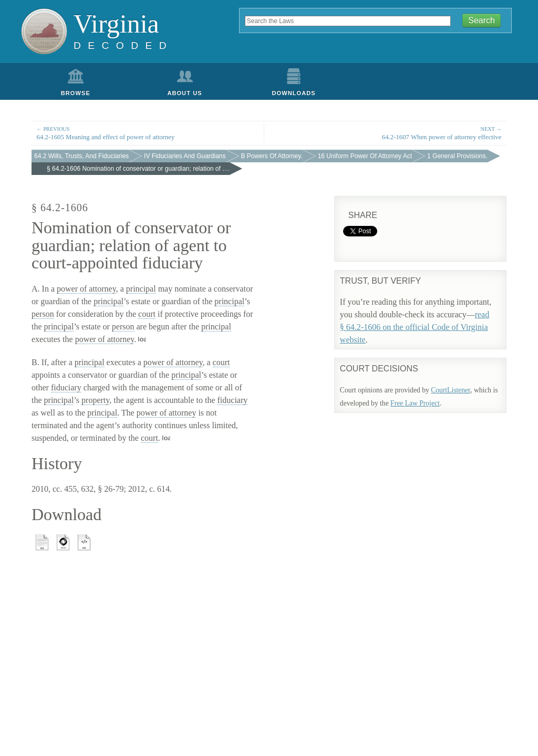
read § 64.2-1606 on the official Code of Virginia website (415, 327)
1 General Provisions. (457, 156)
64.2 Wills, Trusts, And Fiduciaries (81, 156)
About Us (184, 93)
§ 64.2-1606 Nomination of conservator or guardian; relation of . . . (138, 169)
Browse (76, 93)
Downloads (294, 93)
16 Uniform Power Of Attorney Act (365, 156)
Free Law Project (415, 403)
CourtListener (451, 390)
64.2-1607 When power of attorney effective (390, 133)
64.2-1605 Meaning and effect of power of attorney (148, 133)
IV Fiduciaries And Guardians (185, 156)
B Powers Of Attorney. (272, 156)
